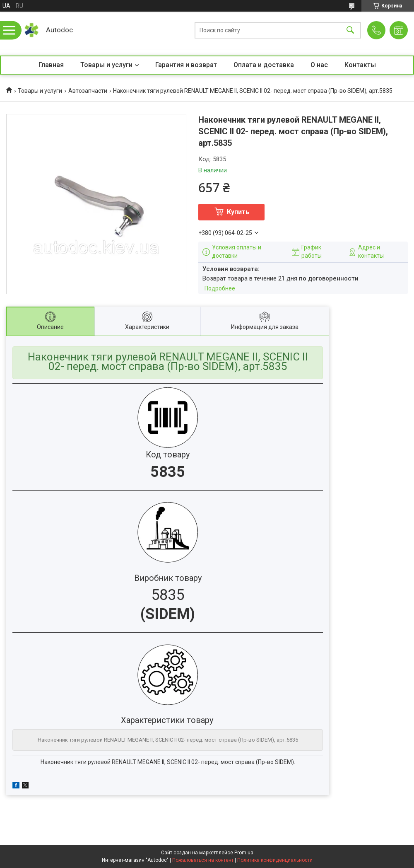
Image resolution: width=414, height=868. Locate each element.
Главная (51, 65)
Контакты (360, 65)
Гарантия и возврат (186, 65)
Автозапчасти (88, 91)
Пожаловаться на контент (203, 860)
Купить (238, 212)
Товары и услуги (106, 65)
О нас (319, 65)
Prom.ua (244, 853)
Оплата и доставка (264, 65)
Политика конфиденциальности (275, 860)
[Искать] (350, 30)
